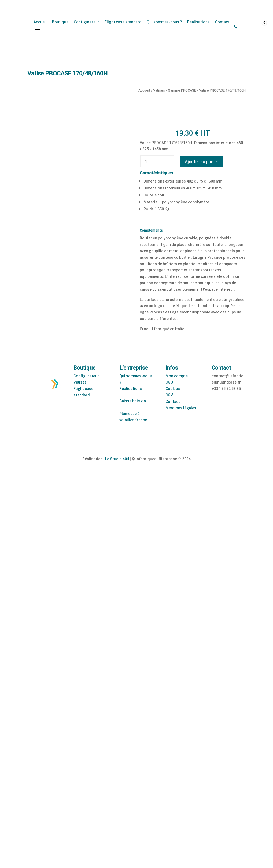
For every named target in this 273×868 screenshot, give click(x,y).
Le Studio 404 (117, 459)
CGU (169, 382)
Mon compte (177, 376)
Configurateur (86, 22)
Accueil (40, 22)
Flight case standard (123, 22)
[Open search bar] (243, 27)
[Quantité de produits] (146, 161)
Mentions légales (181, 408)
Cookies (173, 389)
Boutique (60, 22)
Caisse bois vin (133, 401)
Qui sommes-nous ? (164, 22)
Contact (222, 22)
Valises (159, 90)
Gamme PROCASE (182, 90)
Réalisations (198, 22)
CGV (169, 395)
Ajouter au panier (202, 161)
